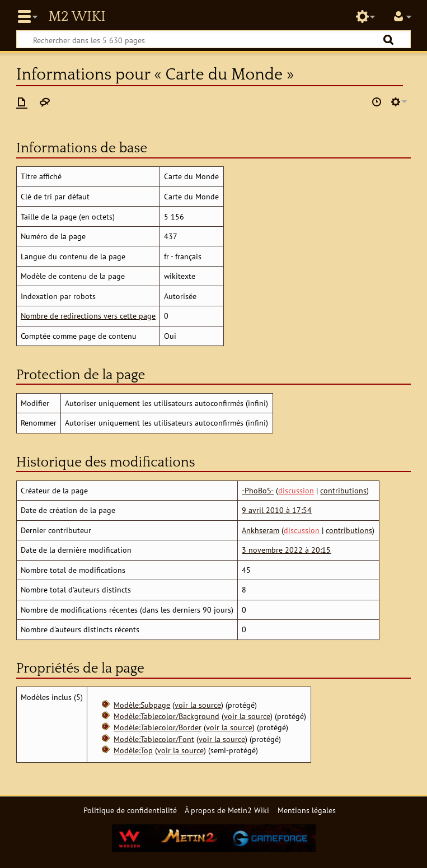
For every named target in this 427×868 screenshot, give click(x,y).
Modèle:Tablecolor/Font (154, 739)
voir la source (198, 705)
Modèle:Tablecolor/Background (166, 716)
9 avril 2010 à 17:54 (277, 510)
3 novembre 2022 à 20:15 (286, 550)
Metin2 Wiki (77, 17)
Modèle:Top (133, 750)
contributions (343, 490)
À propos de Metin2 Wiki (227, 810)
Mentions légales (307, 810)
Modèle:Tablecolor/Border (158, 727)
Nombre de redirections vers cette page (88, 316)
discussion (296, 490)
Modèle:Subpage (142, 705)
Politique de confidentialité (130, 810)
